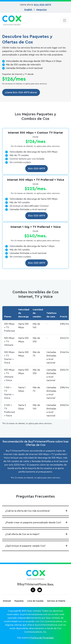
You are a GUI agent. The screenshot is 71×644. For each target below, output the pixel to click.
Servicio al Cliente (56, 601)
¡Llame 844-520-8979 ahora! (21, 92)
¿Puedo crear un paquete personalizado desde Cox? (33, 523)
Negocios (42, 10)
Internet (7, 601)
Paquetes (19, 601)
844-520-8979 (43, 5)
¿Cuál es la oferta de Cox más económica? (28, 511)
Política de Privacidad (42, 638)
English (29, 10)
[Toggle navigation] (65, 20)
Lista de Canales (35, 601)
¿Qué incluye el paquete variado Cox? (25, 546)
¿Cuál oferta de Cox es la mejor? (22, 534)
